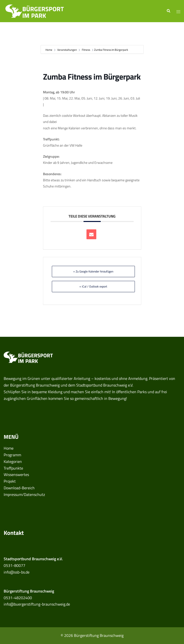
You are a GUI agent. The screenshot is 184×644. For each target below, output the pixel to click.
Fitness (86, 50)
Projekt (10, 481)
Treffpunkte (13, 468)
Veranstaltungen (67, 50)
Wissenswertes (16, 475)
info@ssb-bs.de (17, 572)
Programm (12, 455)
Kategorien (13, 461)
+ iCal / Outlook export (93, 286)
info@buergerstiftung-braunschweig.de (37, 604)
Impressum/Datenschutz (24, 494)
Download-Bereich (19, 488)
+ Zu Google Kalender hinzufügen (93, 271)
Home (49, 50)
